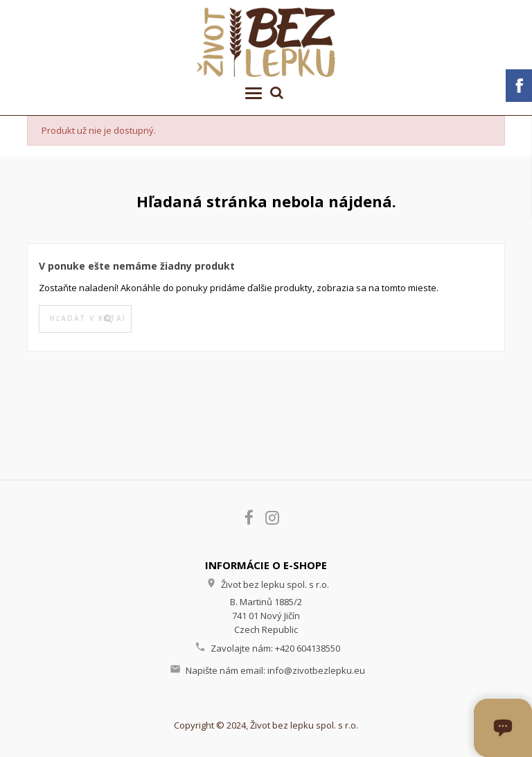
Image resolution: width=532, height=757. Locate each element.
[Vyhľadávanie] (85, 319)
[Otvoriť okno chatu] (503, 728)
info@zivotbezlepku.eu (316, 670)
